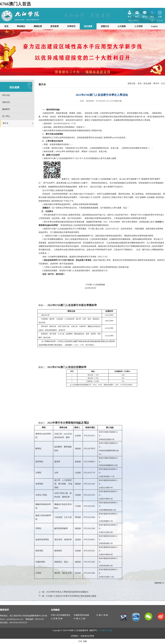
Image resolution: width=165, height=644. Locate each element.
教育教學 (55, 26)
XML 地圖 (82, 641)
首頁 (6, 26)
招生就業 (88, 26)
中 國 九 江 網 (79, 619)
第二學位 (6, 116)
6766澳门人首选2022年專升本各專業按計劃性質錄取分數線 (71, 596)
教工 (137, 16)
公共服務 (122, 26)
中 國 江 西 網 (102, 615)
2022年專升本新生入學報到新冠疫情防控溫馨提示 (67, 592)
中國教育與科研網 (81, 615)
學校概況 (21, 26)
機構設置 (38, 26)
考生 (152, 16)
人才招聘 (138, 26)
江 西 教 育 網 (57, 619)
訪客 (160, 16)
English (160, 20)
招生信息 (6, 95)
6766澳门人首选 (15, 4)
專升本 (5, 123)
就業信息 (6, 102)
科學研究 (71, 26)
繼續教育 (6, 109)
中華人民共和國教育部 (61, 615)
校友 (145, 16)
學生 (130, 16)
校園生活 (105, 26)
